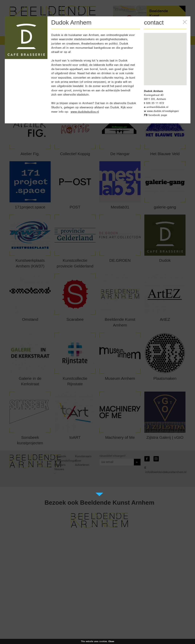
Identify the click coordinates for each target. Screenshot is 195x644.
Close (111, 641)
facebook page (158, 115)
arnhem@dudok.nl (157, 107)
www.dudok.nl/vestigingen (163, 111)
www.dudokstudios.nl (85, 112)
